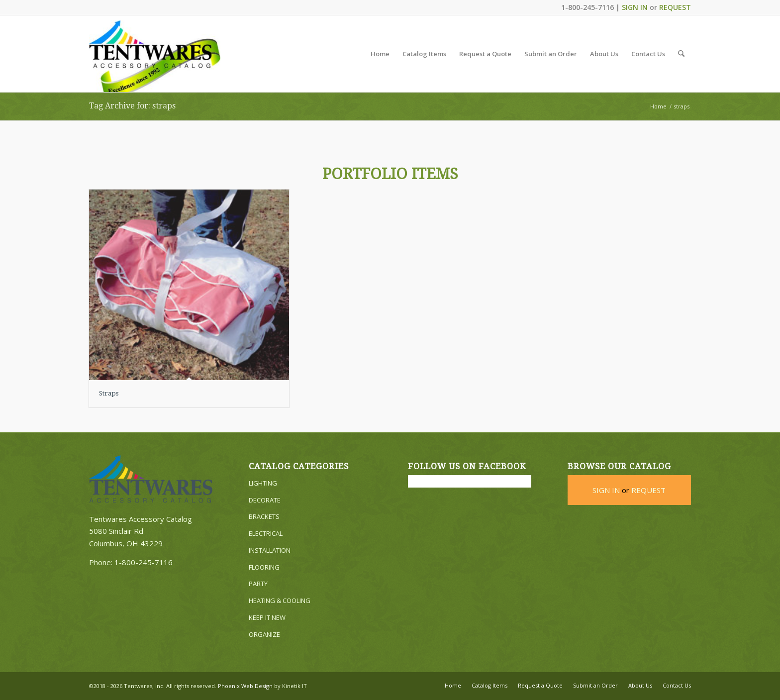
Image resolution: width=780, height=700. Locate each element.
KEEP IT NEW (267, 617)
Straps (109, 393)
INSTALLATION (270, 550)
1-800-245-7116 (144, 562)
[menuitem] (380, 54)
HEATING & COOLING (280, 600)
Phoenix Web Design (245, 686)
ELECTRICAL (266, 533)
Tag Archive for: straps (132, 106)
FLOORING (264, 567)
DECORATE (265, 500)
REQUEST (675, 7)
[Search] (681, 54)
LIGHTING (263, 483)
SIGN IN (635, 7)
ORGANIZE (264, 634)
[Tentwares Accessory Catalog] (155, 56)
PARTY (258, 584)
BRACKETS (264, 516)
